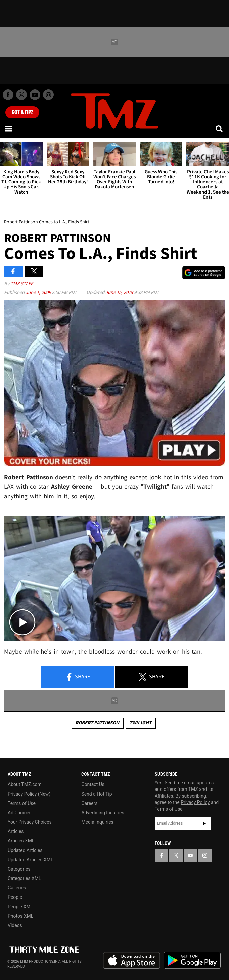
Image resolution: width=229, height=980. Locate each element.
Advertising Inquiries (103, 813)
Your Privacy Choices (30, 822)
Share (78, 677)
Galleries (17, 888)
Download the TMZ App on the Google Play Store (192, 960)
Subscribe (204, 823)
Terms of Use (22, 803)
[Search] (220, 129)
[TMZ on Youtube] (35, 95)
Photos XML (20, 916)
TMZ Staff (22, 284)
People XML (20, 907)
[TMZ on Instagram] (48, 95)
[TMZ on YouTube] (190, 855)
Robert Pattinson (97, 723)
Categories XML (24, 878)
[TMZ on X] (21, 95)
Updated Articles (25, 850)
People (15, 897)
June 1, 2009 (39, 292)
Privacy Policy (195, 802)
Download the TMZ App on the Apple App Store (132, 961)
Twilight (140, 723)
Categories (19, 869)
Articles (16, 831)
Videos (15, 925)
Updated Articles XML (30, 860)
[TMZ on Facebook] (8, 95)
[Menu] (9, 129)
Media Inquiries (97, 822)
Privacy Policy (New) (29, 794)
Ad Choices (20, 813)
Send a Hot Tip (97, 794)
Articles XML (21, 841)
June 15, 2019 (120, 292)
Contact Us (93, 784)
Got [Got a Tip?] (22, 112)
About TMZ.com (25, 784)
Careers (89, 803)
